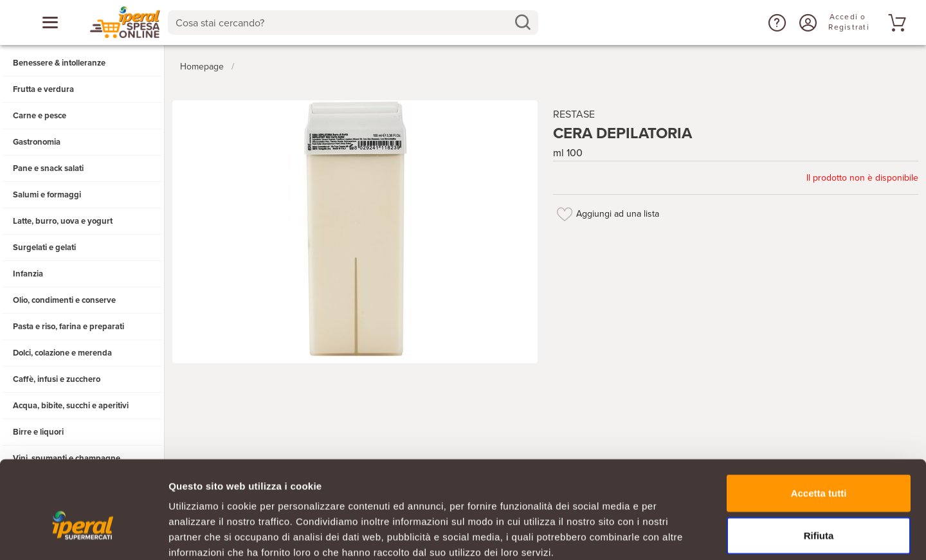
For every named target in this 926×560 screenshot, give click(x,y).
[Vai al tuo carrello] (895, 23)
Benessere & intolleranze (59, 63)
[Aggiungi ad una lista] (565, 211)
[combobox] (353, 23)
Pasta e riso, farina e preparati (68, 327)
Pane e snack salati (48, 168)
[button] (776, 23)
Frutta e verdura (43, 89)
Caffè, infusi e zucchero (57, 379)
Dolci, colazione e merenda (62, 353)
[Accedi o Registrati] (806, 23)
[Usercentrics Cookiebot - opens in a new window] (83, 535)
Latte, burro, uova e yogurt (63, 221)
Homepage (202, 63)
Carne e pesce (40, 116)
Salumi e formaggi (47, 195)
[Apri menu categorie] (50, 23)
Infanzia (28, 274)
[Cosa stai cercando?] (342, 23)
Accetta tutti (819, 423)
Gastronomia (37, 142)
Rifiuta (819, 466)
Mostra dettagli (676, 535)
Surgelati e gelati (44, 248)
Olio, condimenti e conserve (64, 300)
